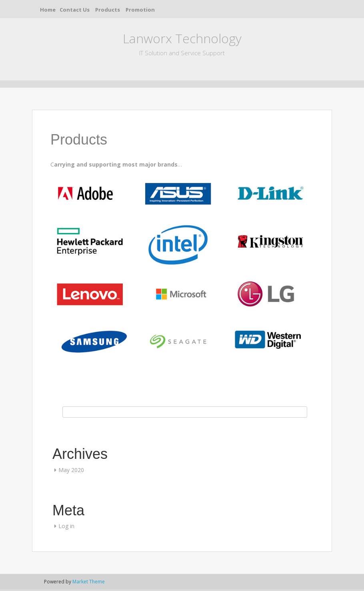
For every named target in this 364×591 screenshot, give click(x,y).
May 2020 (71, 470)
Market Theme (89, 582)
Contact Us (75, 10)
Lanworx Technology (182, 38)
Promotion (140, 10)
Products (108, 10)
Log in (66, 526)
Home (48, 10)
